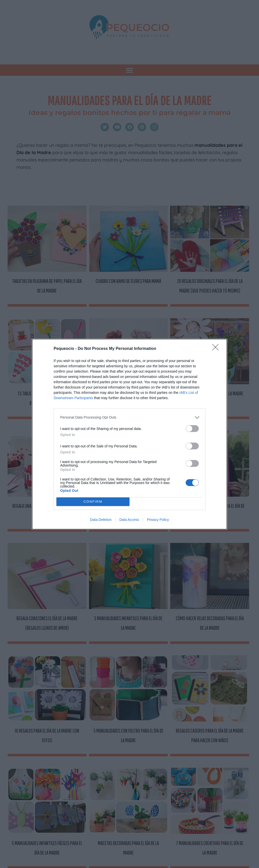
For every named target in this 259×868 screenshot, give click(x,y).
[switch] (192, 429)
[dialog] (129, 434)
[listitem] (129, 417)
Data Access (129, 520)
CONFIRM (93, 501)
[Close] (217, 349)
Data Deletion (101, 520)
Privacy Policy (158, 520)
